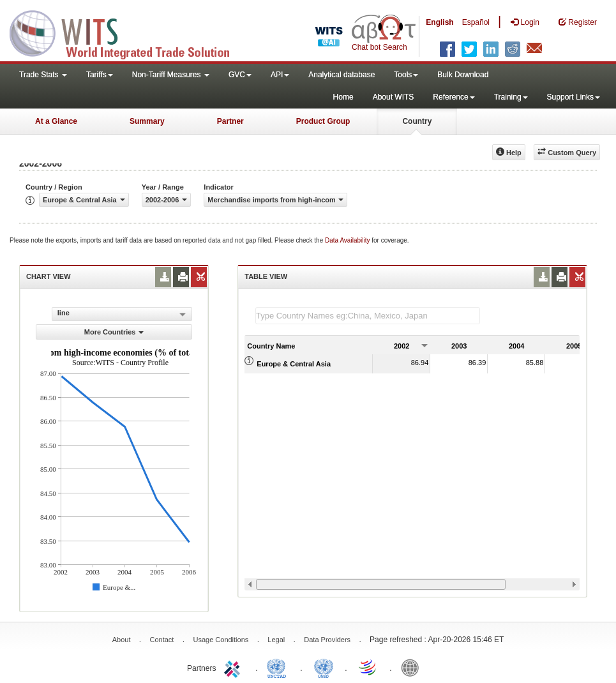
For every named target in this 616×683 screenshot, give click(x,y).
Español (476, 22)
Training (511, 97)
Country (417, 121)
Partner (230, 121)
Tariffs (100, 75)
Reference (454, 97)
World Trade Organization (368, 667)
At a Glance (56, 121)
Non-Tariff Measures (171, 75)
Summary (147, 121)
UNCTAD (279, 667)
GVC (240, 75)
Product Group (323, 121)
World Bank (413, 667)
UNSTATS (324, 667)
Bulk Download (463, 75)
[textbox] (368, 316)
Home (343, 97)
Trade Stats (43, 75)
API (280, 75)
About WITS (394, 97)
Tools (406, 75)
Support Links (574, 97)
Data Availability (348, 240)
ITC (234, 667)
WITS (128, 32)
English (439, 22)
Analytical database (342, 75)
